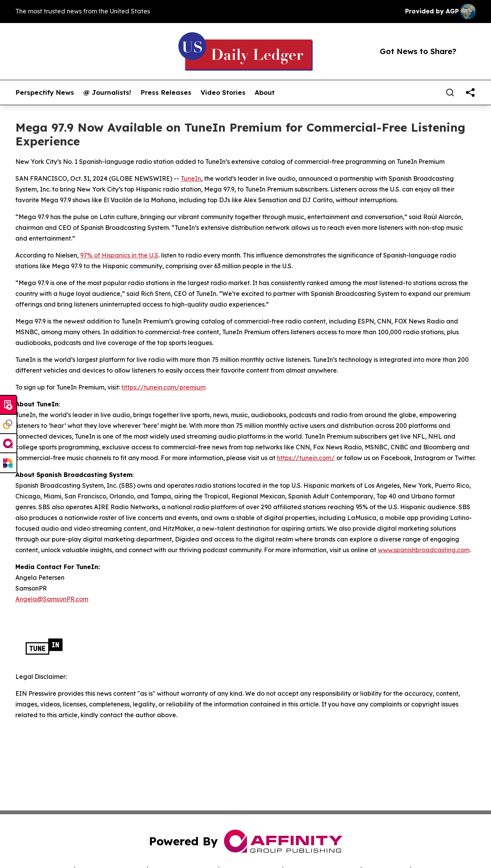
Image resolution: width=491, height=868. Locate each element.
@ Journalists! (107, 92)
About (265, 92)
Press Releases (166, 92)
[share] (470, 92)
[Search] (450, 92)
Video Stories (223, 92)
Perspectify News (45, 92)
